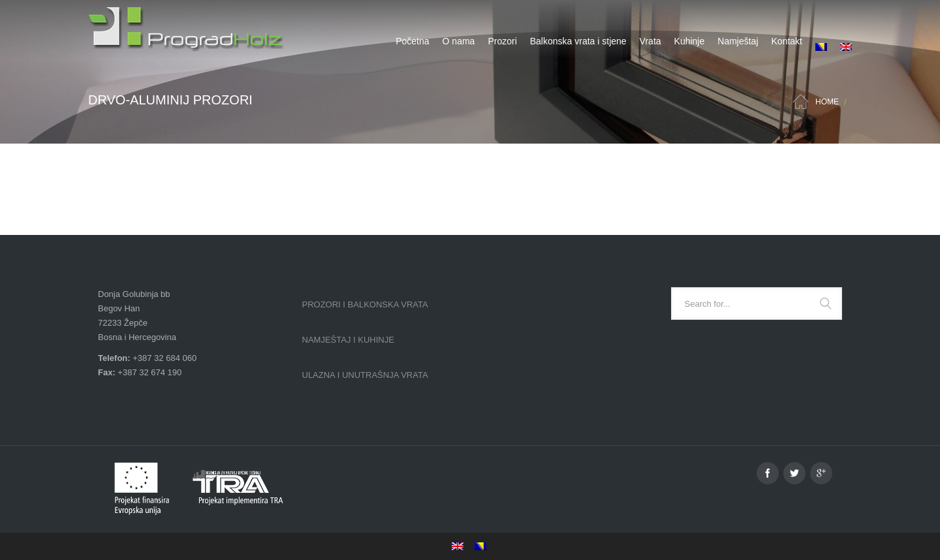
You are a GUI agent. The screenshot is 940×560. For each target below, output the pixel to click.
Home (827, 102)
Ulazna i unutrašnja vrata (365, 375)
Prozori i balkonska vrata (365, 304)
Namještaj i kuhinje (348, 340)
